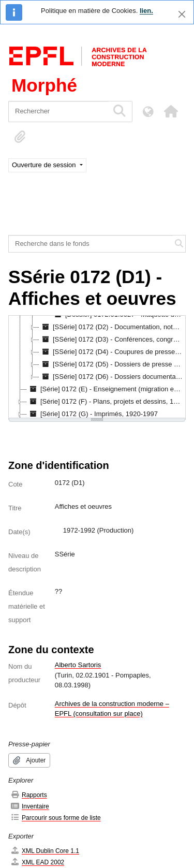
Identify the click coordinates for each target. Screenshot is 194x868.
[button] (171, 111)
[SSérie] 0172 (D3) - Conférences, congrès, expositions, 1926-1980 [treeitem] (112, 340)
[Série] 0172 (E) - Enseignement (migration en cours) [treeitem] (106, 389)
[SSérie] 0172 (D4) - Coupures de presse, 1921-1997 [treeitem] (112, 352)
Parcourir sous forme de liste (56, 818)
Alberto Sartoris (78, 665)
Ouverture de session (45, 165)
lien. (146, 11)
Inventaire (30, 806)
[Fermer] (182, 14)
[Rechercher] (58, 112)
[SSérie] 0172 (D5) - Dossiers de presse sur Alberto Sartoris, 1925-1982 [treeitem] (112, 364)
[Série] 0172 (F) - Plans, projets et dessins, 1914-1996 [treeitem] (106, 402)
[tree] (97, 367)
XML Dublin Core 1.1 (45, 851)
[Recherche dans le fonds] (91, 244)
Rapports (29, 795)
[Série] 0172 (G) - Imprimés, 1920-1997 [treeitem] (92, 414)
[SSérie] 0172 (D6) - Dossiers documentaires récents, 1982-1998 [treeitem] (112, 377)
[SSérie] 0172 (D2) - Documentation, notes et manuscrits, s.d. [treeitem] (112, 327)
